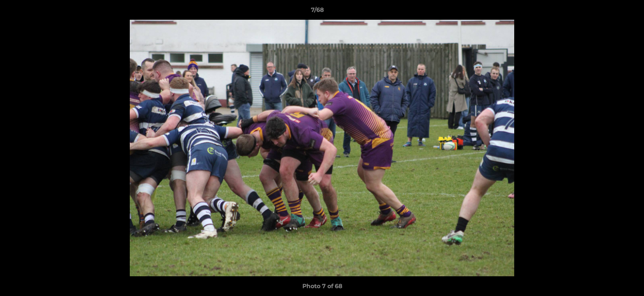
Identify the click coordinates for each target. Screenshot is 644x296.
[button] (609, 12)
